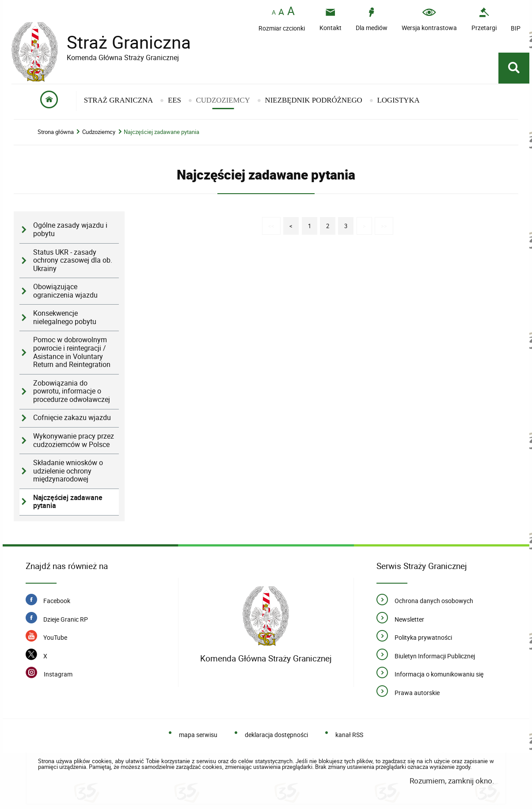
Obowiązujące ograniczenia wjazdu (65, 291)
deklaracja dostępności (276, 735)
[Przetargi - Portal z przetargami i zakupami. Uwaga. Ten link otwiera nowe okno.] (484, 19)
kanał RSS (349, 735)
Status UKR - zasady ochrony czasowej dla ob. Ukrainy (73, 261)
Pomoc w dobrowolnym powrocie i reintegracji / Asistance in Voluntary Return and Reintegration (72, 353)
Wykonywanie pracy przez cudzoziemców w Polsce (74, 441)
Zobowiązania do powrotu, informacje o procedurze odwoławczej (72, 392)
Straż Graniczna (122, 42)
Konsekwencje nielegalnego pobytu (65, 318)
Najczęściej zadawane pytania (161, 132)
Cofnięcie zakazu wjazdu (72, 418)
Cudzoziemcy (99, 132)
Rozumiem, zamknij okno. (452, 781)
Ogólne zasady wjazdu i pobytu (70, 230)
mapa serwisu (198, 735)
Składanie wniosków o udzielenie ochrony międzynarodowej (68, 471)
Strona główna (56, 132)
